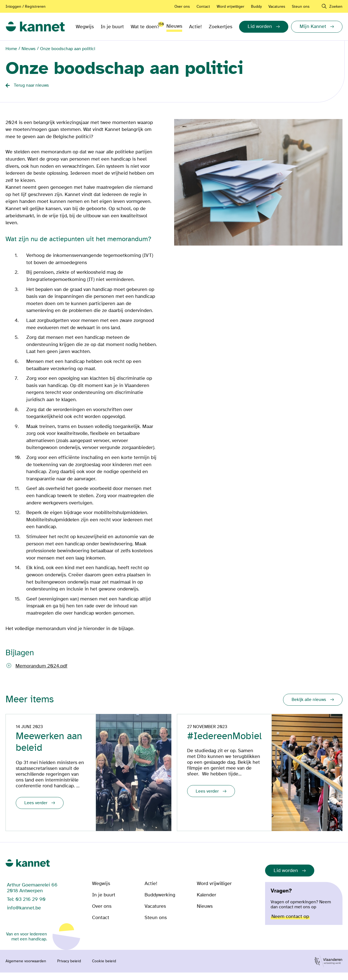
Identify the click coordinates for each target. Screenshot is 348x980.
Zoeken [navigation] (336, 7)
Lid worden (286, 878)
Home (11, 49)
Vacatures (277, 7)
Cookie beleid (104, 969)
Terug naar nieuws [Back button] (31, 85)
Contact (203, 7)
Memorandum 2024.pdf (41, 666)
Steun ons (301, 7)
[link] (35, 27)
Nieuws (174, 26)
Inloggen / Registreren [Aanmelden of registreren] (26, 7)
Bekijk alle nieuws (309, 700)
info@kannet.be (24, 915)
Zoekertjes (220, 27)
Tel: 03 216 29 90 (26, 907)
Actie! (195, 27)
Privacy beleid (69, 969)
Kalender (206, 902)
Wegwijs (85, 27)
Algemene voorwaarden (26, 969)
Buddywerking (160, 902)
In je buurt (112, 27)
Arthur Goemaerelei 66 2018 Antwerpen (32, 895)
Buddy (256, 7)
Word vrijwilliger (231, 7)
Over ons (182, 7)
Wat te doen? (145, 26)
